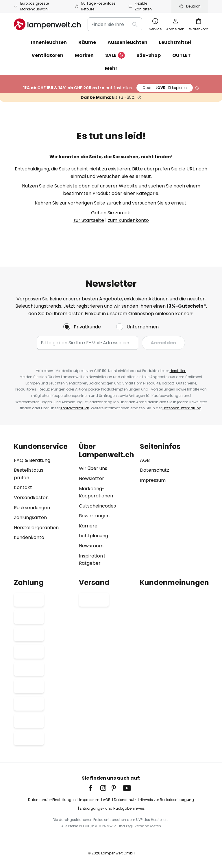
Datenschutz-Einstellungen (52, 800)
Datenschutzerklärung (182, 408)
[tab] (44, 505)
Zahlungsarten (30, 517)
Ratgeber (90, 563)
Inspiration (91, 556)
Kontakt (23, 487)
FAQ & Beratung (32, 460)
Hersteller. (178, 371)
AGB (145, 460)
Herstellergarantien (36, 528)
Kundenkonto (29, 537)
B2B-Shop (149, 55)
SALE (115, 56)
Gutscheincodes (97, 506)
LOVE (165, 88)
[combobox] (115, 24)
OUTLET (182, 55)
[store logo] (47, 24)
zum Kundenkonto (128, 220)
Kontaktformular (75, 408)
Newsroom (91, 546)
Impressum (153, 480)
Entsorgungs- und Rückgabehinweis (112, 808)
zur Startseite (89, 220)
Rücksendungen (32, 508)
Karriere (88, 526)
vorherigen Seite (87, 203)
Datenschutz (155, 470)
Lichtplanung (94, 536)
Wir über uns (93, 468)
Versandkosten (31, 498)
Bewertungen (94, 516)
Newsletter (91, 478)
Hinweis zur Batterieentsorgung (167, 800)
